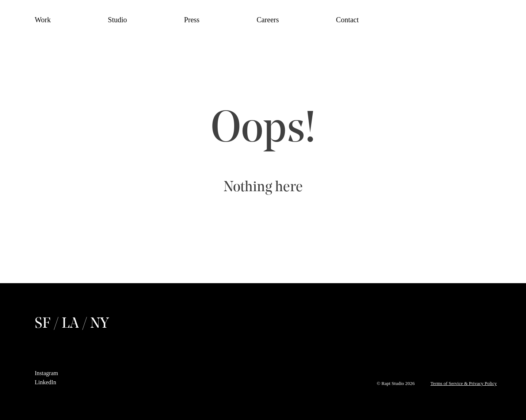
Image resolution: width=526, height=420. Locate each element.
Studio (117, 20)
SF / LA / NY (72, 324)
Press (192, 20)
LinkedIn (45, 382)
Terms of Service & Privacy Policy (464, 383)
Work (43, 20)
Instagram (46, 373)
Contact (347, 20)
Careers (268, 20)
